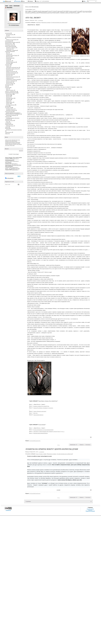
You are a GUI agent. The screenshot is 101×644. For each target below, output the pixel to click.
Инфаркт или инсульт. (11, 71)
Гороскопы (8, 54)
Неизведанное (9, 58)
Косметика (8, 88)
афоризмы (14, 140)
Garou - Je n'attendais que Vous (12, 169)
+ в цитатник (40, 20)
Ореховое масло (10, 74)
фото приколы (19, 144)
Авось (38, 1)
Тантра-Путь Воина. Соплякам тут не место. (43, 408)
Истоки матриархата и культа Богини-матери (43, 430)
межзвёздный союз (9, 143)
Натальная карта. (10, 35)
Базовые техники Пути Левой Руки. (41, 406)
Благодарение (8, 41)
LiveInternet (7, 1)
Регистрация (18, 1)
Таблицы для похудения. (11, 40)
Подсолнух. (9, 75)
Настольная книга (9, 112)
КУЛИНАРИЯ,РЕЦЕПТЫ (11, 93)
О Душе (8, 59)
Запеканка (8, 100)
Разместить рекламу (90, 511)
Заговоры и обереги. (11, 48)
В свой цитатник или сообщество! (59, 22)
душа (10, 141)
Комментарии (17, 6)
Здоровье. (7, 65)
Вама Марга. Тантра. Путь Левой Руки (48, 401)
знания (13, 141)
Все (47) (21, 151)
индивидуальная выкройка (10, 142)
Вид (85, 2)
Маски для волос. (10, 90)
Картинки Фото (8, 85)
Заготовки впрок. (10, 98)
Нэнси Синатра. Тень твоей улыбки (14, 158)
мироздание (15, 143)
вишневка (7, 141)
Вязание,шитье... (9, 44)
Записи (7, 6)
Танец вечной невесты (38, 415)
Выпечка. (8, 96)
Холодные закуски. (10, 105)
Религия (7, 129)
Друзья (11, 6)
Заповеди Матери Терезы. (12, 55)
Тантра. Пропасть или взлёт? (40, 411)
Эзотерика (8, 63)
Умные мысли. (8, 132)
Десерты (8, 97)
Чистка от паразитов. (11, 81)
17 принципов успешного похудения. (13, 37)
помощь (19, 143)
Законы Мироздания (10, 46)
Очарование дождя (10, 160)
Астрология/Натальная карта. (35, 441)
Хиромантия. (9, 61)
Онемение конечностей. (11, 73)
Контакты (90, 510)
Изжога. (8, 66)
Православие (8, 124)
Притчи (7, 127)
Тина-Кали (38, 22)
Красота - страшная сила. (11, 92)
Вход (24, 1)
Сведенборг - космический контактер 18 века (12, 51)
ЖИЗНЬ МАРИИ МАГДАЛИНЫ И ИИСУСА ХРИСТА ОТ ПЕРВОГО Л (13, 113)
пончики (7, 144)
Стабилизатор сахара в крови (13, 80)
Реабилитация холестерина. (12, 77)
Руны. (7, 122)
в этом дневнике (10, 178)
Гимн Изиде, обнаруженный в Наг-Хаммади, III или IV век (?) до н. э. (49, 431)
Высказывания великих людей (12, 42)
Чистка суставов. (10, 84)
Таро (7, 36)
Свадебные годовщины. (11, 115)
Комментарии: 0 (16, 159)
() (77, 445)
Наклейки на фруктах (11, 110)
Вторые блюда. (9, 94)
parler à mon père (8, 140)
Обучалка (7, 117)
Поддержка (83, 1)
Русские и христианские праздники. (14, 130)
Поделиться (88, 445)
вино (19, 140)
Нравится (82, 445)
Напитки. (8, 101)
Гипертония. (9, 70)
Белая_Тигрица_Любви (41, 454)
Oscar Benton (8, 163)
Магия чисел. (9, 49)
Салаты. (8, 104)
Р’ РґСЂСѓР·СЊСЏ (15, 25)
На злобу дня (8, 108)
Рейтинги (31, 1)
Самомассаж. (9, 78)
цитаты (11, 145)
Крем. (7, 89)
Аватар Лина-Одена (13, 17)
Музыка (7, 106)
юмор (14, 145)
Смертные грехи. (10, 126)
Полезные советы (9, 120)
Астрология (8, 33)
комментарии (18, 142)
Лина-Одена (6, 8)
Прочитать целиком (46, 22)
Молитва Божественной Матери (40, 433)
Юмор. (7, 134)
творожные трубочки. (12, 144)
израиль (16, 141)
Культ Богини (42, 425)
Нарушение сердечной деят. (12, 67)
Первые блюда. (9, 102)
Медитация (8, 57)
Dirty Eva (35, 413)
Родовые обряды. (10, 109)
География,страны (9, 45)
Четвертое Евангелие (11, 62)
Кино (6, 86)
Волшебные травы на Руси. (12, 69)
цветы (8, 145)
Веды (7, 53)
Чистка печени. (9, 82)
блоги (17, 140)
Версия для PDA (90, 509)
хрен (6, 145)
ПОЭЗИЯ (7, 123)
